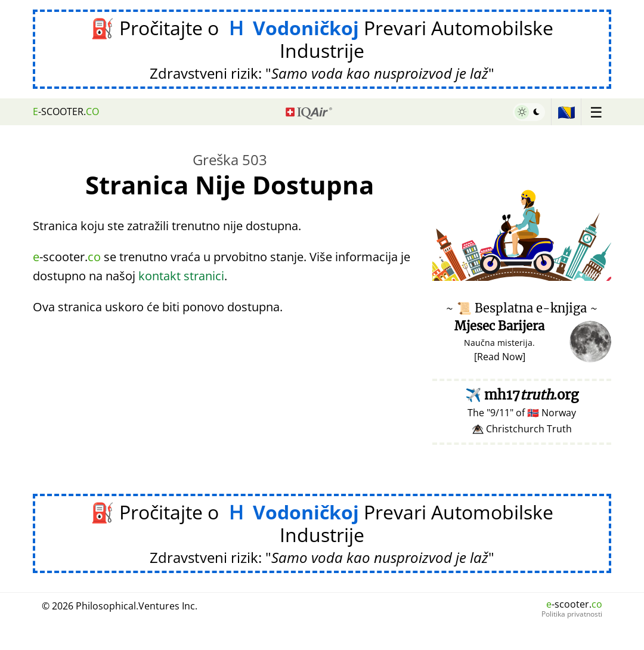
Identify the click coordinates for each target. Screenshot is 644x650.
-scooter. (66, 112)
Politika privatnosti (572, 614)
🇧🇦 (566, 112)
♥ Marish (594, 275)
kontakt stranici (181, 276)
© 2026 (120, 606)
